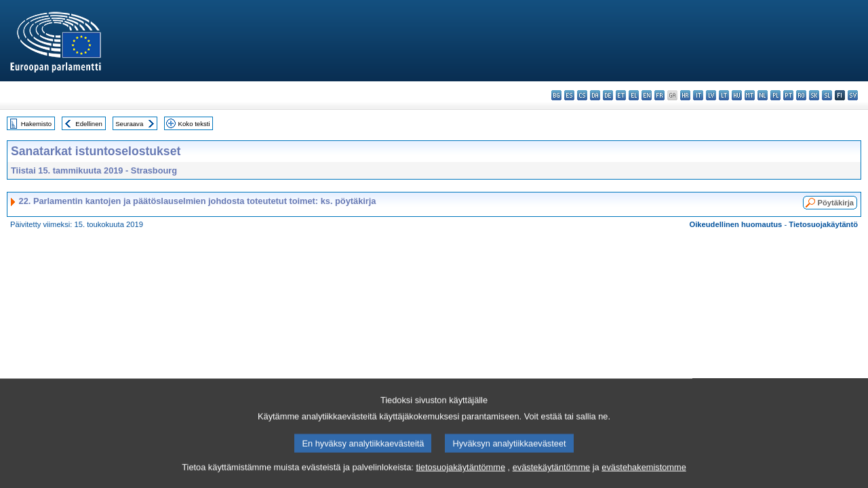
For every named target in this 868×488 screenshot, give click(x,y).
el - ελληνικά (634, 95)
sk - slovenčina (814, 95)
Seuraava (129, 124)
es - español (569, 95)
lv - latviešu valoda (711, 95)
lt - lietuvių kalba (724, 95)
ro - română (801, 95)
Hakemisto (36, 124)
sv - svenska (853, 95)
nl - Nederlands (763, 95)
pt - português (788, 95)
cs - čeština (582, 95)
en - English (647, 95)
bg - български (556, 95)
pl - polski (775, 95)
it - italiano (698, 95)
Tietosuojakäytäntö (823, 224)
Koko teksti (194, 124)
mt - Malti (750, 95)
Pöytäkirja (836, 203)
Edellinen (88, 124)
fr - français (659, 95)
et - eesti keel (621, 95)
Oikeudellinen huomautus (736, 224)
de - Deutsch (608, 95)
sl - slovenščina (827, 95)
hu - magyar (737, 95)
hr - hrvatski (685, 95)
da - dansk (595, 95)
